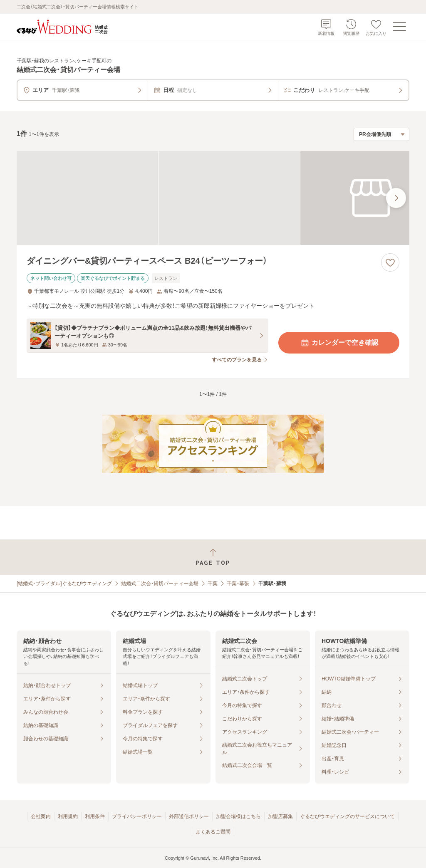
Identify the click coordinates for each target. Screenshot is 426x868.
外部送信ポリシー (189, 816)
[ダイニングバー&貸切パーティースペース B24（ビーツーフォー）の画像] (213, 198)
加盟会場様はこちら (238, 816)
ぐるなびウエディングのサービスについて (347, 816)
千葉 (213, 584)
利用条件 (95, 816)
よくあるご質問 (213, 832)
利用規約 (68, 816)
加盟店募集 (280, 816)
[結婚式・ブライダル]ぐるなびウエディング (64, 584)
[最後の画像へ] (396, 198)
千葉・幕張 (238, 584)
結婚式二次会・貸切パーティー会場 (160, 584)
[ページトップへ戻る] (213, 557)
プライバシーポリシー (137, 816)
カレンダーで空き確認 (339, 343)
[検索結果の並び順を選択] (381, 134)
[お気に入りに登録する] (390, 262)
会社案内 (41, 816)
